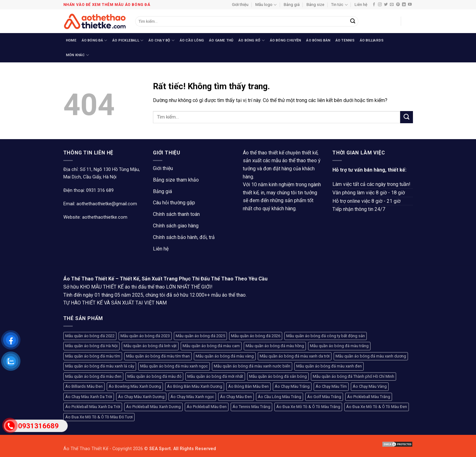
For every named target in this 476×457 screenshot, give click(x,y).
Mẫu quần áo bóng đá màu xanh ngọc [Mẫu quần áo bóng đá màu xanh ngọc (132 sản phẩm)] (174, 366)
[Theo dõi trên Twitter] (386, 5)
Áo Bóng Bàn (318, 40)
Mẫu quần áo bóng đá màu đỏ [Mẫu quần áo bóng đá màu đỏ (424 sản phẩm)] (154, 376)
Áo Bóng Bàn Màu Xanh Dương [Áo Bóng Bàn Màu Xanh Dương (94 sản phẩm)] (195, 386)
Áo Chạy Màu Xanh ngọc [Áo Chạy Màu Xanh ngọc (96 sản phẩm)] (192, 397)
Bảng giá (292, 5)
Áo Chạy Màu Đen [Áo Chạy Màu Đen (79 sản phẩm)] (236, 397)
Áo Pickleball (128, 40)
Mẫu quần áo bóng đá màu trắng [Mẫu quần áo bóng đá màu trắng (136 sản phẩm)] (339, 346)
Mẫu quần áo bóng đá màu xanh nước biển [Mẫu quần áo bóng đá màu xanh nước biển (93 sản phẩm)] (252, 366)
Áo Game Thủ (221, 40)
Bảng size (315, 5)
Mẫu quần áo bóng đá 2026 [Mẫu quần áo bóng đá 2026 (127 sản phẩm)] (256, 336)
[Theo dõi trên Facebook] (374, 5)
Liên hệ (361, 5)
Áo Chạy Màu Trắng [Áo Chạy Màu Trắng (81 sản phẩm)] (292, 386)
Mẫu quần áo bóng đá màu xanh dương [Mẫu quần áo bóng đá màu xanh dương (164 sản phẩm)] (371, 356)
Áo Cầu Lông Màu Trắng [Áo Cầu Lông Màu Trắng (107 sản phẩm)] (280, 397)
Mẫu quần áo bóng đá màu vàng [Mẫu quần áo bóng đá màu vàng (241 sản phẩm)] (225, 356)
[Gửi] (353, 22)
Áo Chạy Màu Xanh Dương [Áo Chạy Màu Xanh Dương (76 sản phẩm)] (141, 397)
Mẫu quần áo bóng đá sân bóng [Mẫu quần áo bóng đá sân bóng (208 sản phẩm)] (278, 376)
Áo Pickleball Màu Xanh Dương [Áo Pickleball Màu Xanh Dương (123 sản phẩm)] (153, 407)
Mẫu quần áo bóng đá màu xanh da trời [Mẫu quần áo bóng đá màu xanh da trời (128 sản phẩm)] (295, 356)
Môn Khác (77, 55)
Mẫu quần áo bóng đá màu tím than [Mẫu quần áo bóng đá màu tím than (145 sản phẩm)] (158, 356)
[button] (393, 21)
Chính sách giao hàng (176, 226)
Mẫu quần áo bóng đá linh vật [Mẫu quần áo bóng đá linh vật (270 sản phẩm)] (150, 346)
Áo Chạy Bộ (162, 40)
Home (71, 40)
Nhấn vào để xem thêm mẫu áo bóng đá (107, 5)
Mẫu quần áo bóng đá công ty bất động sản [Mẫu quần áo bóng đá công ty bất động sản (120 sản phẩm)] (326, 336)
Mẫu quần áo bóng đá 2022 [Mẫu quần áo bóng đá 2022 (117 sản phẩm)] (90, 336)
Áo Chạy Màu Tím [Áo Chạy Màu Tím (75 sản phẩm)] (331, 386)
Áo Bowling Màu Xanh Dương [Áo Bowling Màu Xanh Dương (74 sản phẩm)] (135, 386)
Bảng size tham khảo (176, 180)
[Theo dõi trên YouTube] (410, 5)
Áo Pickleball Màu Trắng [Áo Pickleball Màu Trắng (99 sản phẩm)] (369, 397)
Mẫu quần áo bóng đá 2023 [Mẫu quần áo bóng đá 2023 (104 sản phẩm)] (145, 336)
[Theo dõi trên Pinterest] (398, 5)
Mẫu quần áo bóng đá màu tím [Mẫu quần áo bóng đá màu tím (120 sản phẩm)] (93, 356)
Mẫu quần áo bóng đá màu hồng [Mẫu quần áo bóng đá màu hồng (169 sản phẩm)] (275, 346)
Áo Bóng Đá (95, 40)
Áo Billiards (372, 40)
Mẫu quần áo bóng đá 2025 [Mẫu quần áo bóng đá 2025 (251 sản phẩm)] (200, 336)
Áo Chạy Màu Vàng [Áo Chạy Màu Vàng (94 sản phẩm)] (370, 386)
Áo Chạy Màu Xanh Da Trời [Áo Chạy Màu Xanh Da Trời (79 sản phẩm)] (89, 397)
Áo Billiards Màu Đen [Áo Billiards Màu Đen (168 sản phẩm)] (84, 386)
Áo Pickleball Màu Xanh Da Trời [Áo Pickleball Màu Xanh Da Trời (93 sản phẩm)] (93, 407)
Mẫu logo (266, 5)
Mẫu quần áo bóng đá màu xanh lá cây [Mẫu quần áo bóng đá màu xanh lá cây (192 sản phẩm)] (100, 366)
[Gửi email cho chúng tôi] (392, 5)
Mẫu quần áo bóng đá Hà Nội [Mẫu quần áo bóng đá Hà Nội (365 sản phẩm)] (91, 346)
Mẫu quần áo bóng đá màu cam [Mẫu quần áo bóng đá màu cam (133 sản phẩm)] (211, 346)
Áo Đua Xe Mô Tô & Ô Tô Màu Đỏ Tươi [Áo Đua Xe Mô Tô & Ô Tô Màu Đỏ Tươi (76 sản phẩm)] (99, 417)
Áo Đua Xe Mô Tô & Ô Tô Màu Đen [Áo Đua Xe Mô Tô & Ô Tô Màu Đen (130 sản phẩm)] (377, 407)
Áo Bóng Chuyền (286, 40)
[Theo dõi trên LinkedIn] (404, 5)
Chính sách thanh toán (176, 214)
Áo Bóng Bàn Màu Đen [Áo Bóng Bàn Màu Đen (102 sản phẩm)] (248, 386)
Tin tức (339, 5)
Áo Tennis (345, 40)
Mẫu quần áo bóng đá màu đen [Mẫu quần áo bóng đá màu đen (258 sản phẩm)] (93, 376)
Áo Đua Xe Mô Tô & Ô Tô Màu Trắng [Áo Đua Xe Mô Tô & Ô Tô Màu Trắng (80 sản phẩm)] (308, 407)
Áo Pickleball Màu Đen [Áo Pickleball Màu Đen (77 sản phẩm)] (207, 407)
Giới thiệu (240, 5)
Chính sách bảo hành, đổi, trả (184, 237)
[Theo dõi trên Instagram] (380, 5)
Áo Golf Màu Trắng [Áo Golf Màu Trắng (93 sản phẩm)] (324, 397)
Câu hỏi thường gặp (174, 203)
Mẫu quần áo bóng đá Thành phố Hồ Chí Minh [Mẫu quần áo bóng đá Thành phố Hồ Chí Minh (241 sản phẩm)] (353, 376)
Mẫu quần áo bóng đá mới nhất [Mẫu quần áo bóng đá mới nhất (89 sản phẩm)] (215, 376)
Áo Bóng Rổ (252, 40)
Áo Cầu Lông (192, 40)
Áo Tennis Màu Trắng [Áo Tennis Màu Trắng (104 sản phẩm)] (251, 407)
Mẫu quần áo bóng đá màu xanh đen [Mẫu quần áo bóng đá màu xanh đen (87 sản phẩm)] (329, 366)
